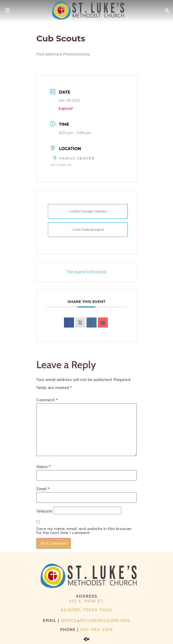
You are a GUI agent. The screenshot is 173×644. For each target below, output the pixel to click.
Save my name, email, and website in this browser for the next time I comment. (84, 531)
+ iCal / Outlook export (88, 230)
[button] (167, 9)
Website (45, 511)
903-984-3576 (97, 630)
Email (43, 489)
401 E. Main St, (86, 601)
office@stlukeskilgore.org (96, 621)
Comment (47, 400)
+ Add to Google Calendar (88, 211)
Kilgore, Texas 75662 (87, 610)
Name (44, 467)
